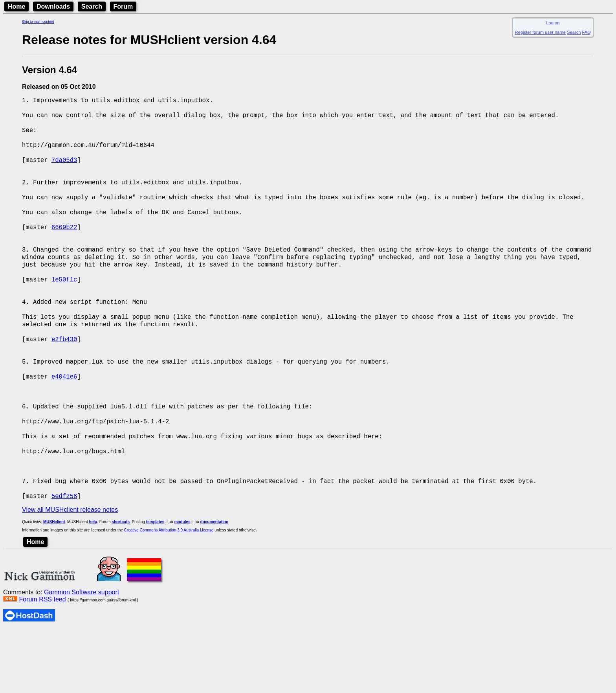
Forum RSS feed (42, 663)
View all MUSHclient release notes (70, 573)
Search (92, 6)
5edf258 (64, 559)
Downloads (53, 6)
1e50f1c (64, 309)
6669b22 (64, 248)
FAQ (587, 32)
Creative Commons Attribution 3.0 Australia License (169, 594)
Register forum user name (540, 32)
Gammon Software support (82, 656)
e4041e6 (64, 421)
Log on (553, 23)
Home (16, 6)
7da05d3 (64, 170)
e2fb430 (64, 378)
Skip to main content (38, 22)
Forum (123, 6)
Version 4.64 (49, 70)
